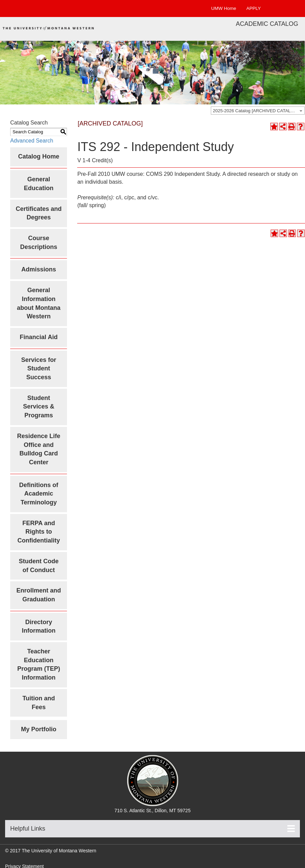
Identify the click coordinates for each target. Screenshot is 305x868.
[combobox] (258, 111)
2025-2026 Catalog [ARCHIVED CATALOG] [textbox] (256, 111)
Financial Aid (39, 337)
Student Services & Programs (39, 407)
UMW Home (224, 8)
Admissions (39, 269)
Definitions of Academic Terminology (39, 494)
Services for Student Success (39, 369)
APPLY (253, 8)
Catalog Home (39, 156)
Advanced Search (32, 141)
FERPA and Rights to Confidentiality (39, 532)
